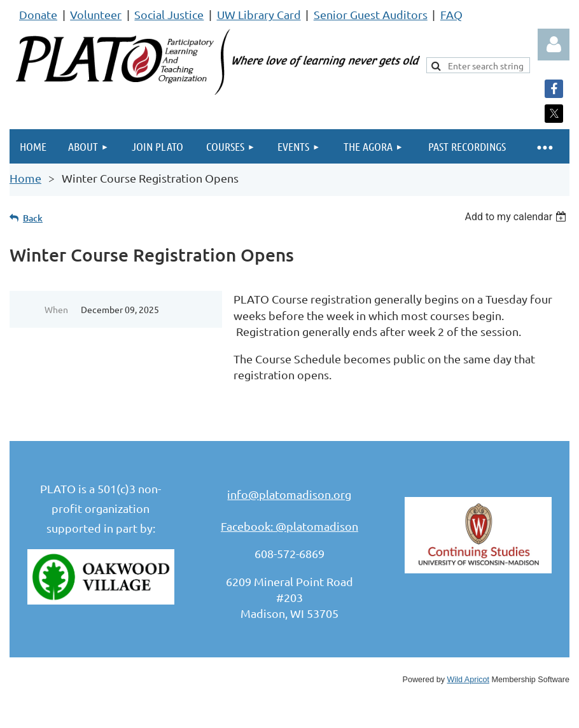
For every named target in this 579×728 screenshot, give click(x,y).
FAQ (451, 14)
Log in (554, 45)
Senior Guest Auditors (371, 14)
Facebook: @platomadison (289, 526)
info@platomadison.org (289, 494)
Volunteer (96, 14)
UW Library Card (259, 14)
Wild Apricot (469, 680)
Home (25, 178)
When (56, 309)
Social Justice (169, 14)
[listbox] (517, 217)
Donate (38, 14)
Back (33, 218)
